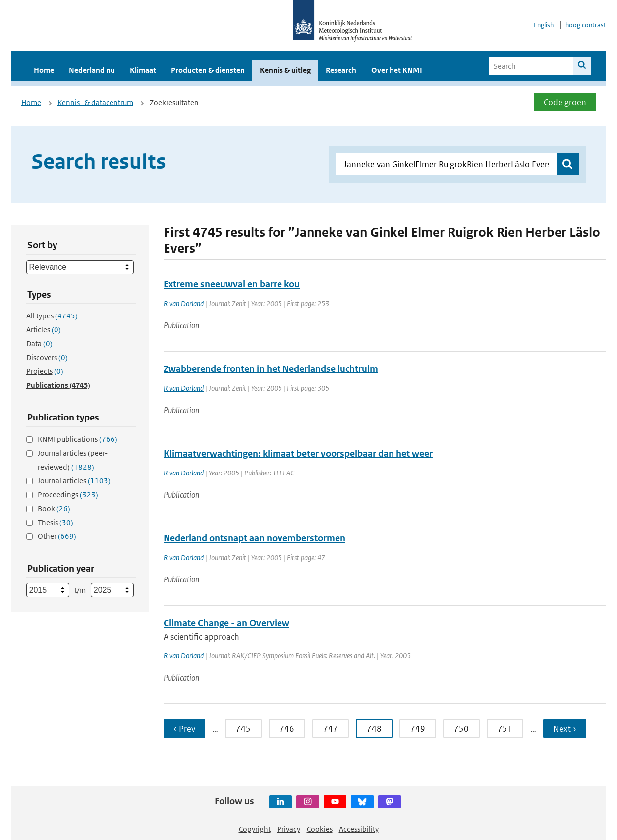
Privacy (289, 829)
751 (505, 729)
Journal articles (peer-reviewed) (73, 460)
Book (54, 508)
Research (341, 70)
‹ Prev (184, 729)
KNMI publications (78, 439)
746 (287, 729)
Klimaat (143, 70)
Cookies (320, 829)
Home (44, 70)
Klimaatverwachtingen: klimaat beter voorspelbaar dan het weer (298, 453)
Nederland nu (92, 70)
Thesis (56, 522)
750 (461, 729)
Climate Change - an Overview (226, 623)
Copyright (255, 829)
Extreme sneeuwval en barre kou (232, 284)
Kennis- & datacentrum (95, 102)
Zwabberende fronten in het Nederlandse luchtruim (271, 369)
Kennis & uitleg (285, 70)
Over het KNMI (397, 70)
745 (243, 729)
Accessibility (359, 829)
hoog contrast (586, 25)
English (544, 25)
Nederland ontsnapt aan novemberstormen (254, 538)
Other (57, 536)
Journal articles (74, 481)
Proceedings (68, 495)
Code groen (565, 102)
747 (331, 729)
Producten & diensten (208, 70)
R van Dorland (184, 303)
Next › (565, 729)
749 (418, 729)
